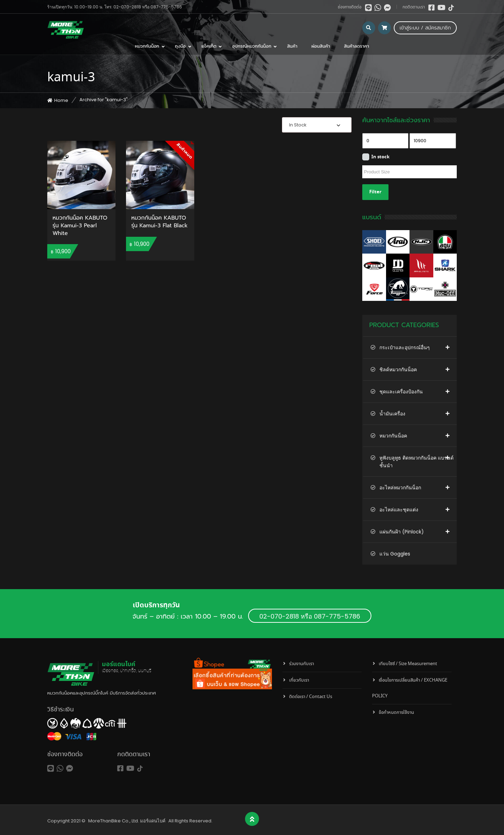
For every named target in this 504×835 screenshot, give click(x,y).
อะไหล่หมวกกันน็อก (400, 488)
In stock (380, 157)
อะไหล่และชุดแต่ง (399, 510)
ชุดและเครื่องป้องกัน (401, 392)
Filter (375, 192)
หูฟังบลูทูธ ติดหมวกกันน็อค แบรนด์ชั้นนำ (416, 462)
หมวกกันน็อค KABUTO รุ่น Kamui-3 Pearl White (80, 226)
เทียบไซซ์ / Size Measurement (408, 664)
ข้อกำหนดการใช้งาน (396, 713)
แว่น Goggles (395, 554)
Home (61, 100)
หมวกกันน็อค (393, 436)
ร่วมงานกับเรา (302, 664)
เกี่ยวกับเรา (299, 680)
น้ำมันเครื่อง (392, 414)
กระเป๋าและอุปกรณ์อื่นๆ (405, 347)
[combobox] (317, 125)
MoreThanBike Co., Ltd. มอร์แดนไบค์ (127, 821)
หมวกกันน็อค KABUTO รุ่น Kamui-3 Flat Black (159, 222)
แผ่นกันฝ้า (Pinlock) (402, 532)
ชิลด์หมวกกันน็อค (398, 370)
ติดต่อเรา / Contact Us (311, 697)
